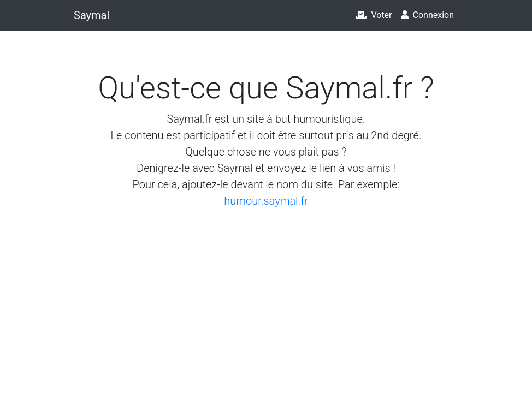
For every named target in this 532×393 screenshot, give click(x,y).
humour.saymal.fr (266, 201)
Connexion (427, 15)
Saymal (91, 15)
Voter (374, 15)
